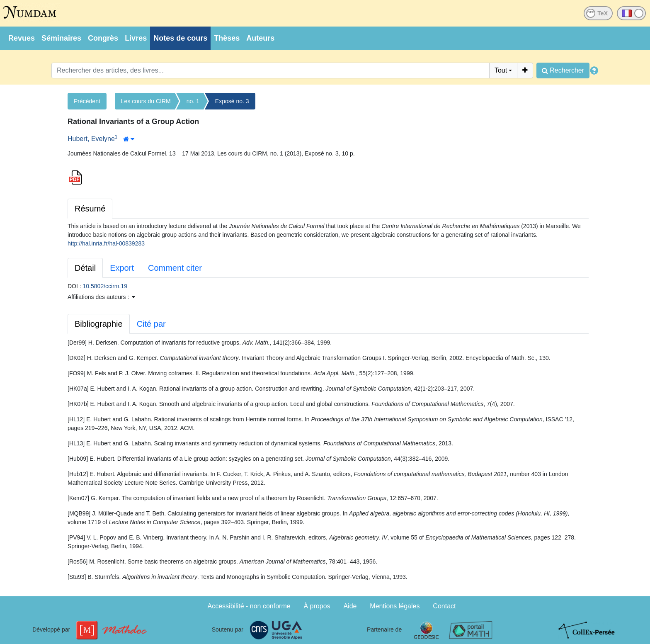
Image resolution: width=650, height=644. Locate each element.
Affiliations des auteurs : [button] (101, 297)
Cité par (151, 324)
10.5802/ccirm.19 (105, 286)
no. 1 (193, 101)
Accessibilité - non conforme (249, 606)
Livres (136, 38)
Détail (85, 268)
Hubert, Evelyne (91, 139)
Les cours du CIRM (146, 101)
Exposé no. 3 (232, 101)
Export (122, 268)
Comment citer (175, 268)
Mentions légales (395, 606)
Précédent (87, 101)
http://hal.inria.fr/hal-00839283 (106, 243)
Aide (350, 606)
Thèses (227, 38)
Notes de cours (180, 38)
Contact (444, 606)
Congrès (103, 38)
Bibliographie (99, 324)
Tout (501, 70)
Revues (22, 38)
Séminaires (61, 38)
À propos (317, 606)
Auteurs (260, 38)
